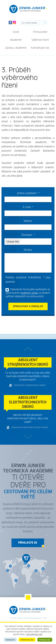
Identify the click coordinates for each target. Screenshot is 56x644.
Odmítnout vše (27, 640)
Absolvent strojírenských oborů (30, 385)
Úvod (16, 32)
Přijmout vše (45, 640)
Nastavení (10, 640)
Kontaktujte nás (40, 48)
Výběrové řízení (40, 40)
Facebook (10, 23)
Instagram (14, 23)
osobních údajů (29, 293)
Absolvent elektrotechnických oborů (30, 427)
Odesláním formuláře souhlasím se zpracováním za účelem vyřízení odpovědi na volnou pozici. (28, 293)
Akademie (16, 40)
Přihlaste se (28, 543)
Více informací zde (34, 634)
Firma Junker (40, 32)
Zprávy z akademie (16, 48)
